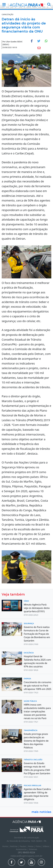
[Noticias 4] (29, 579)
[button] (3, 5)
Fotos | (39, 846)
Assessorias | (22, 849)
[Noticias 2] (24, 579)
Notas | (32, 846)
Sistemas (33, 849)
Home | (6, 846)
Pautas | (24, 846)
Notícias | (15, 846)
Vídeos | (47, 846)
